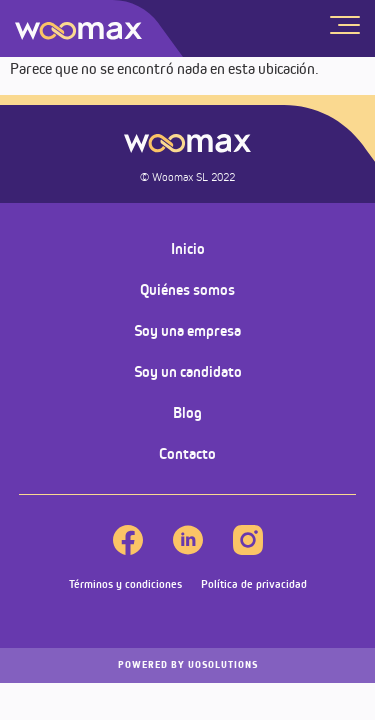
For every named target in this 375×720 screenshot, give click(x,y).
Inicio (188, 248)
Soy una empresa (187, 330)
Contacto (187, 453)
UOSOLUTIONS (188, 665)
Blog (187, 412)
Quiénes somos (187, 289)
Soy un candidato (188, 371)
